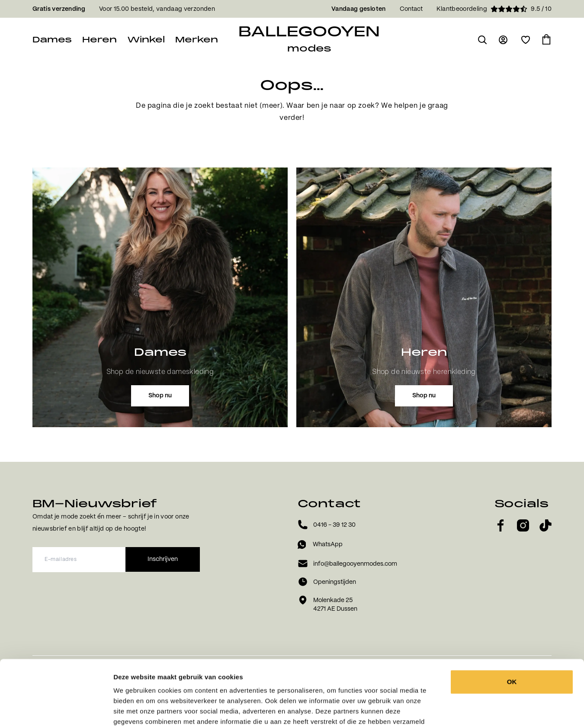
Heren (99, 40)
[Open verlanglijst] (526, 40)
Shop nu (160, 396)
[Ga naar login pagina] (504, 40)
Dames (52, 40)
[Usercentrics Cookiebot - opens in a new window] (56, 711)
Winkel (146, 40)
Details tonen (477, 711)
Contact (411, 9)
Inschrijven (163, 559)
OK (512, 615)
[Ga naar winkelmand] (546, 40)
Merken (197, 40)
